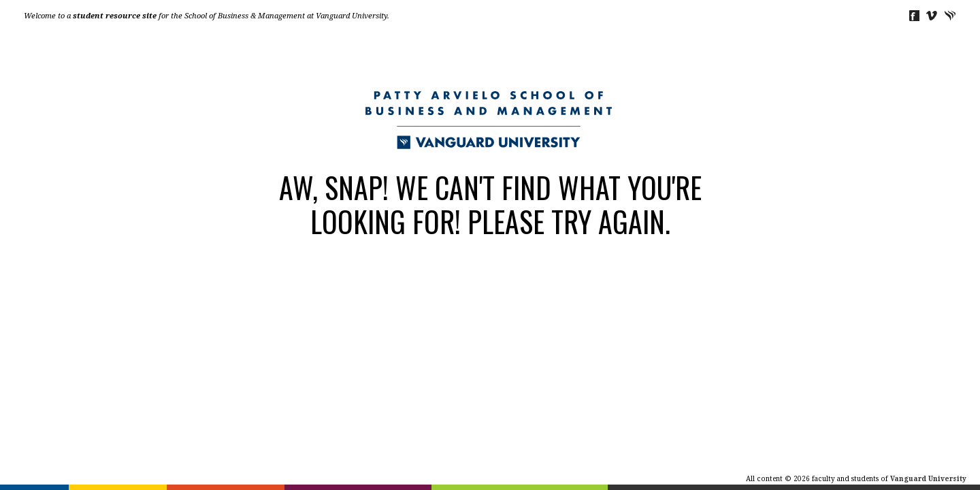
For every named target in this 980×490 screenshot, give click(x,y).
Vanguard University (950, 16)
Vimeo (932, 16)
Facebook (914, 16)
